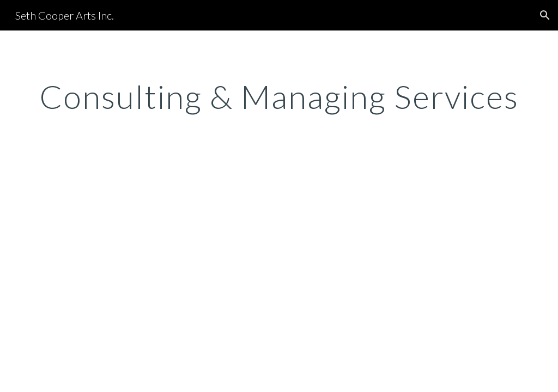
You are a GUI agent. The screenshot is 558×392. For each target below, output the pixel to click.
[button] (545, 15)
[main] (279, 96)
